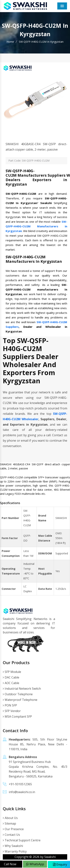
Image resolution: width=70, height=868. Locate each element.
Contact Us (11, 835)
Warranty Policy (15, 851)
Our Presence (13, 829)
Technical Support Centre (22, 840)
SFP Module (12, 672)
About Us (10, 818)
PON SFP (10, 705)
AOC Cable (11, 683)
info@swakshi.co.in (22, 792)
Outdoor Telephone (18, 694)
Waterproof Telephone (20, 700)
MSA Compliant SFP (17, 717)
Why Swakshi (13, 846)
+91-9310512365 (20, 784)
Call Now (10, 864)
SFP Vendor (12, 711)
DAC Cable (11, 677)
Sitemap (9, 823)
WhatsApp (35, 864)
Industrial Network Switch (22, 689)
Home (10, 42)
